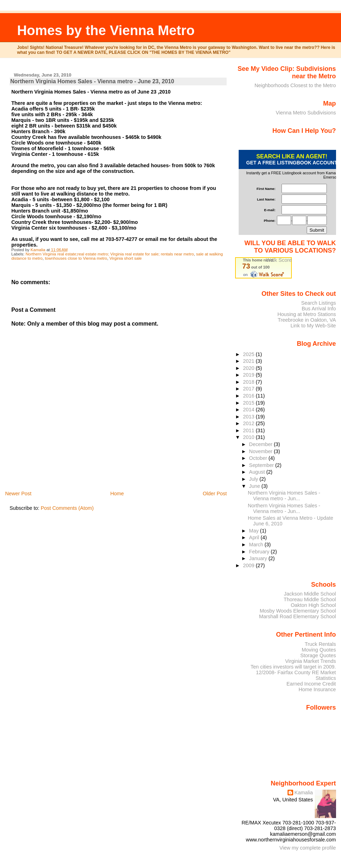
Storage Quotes (318, 655)
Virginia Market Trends (310, 661)
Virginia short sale (126, 258)
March (257, 545)
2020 (249, 368)
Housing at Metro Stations (306, 314)
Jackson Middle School (310, 594)
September (262, 465)
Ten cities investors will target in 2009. (293, 667)
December (261, 444)
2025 (249, 354)
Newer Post (18, 494)
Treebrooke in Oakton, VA (307, 320)
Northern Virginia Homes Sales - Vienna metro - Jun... (284, 496)
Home (117, 494)
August (258, 472)
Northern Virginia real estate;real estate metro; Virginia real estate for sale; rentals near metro (110, 254)
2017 (249, 389)
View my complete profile (308, 848)
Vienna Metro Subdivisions (306, 113)
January (259, 558)
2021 (249, 361)
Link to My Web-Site (313, 326)
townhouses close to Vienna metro (76, 258)
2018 (249, 382)
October (259, 458)
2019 (249, 375)
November (261, 451)
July (254, 479)
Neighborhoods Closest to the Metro (295, 85)
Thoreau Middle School (310, 599)
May (254, 531)
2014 (249, 410)
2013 (249, 417)
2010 (249, 437)
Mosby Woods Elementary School (298, 611)
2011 (249, 430)
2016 (249, 396)
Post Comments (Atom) (67, 508)
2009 (249, 565)
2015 (249, 403)
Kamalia (304, 793)
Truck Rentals (320, 644)
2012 (249, 423)
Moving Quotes (319, 650)
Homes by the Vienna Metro (106, 30)
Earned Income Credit (311, 684)
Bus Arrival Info (319, 309)
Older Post (215, 494)
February (260, 552)
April (255, 537)
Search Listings (318, 303)
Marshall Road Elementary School (298, 616)
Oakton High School (313, 605)
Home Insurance (317, 689)
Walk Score (279, 260)
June (255, 486)
